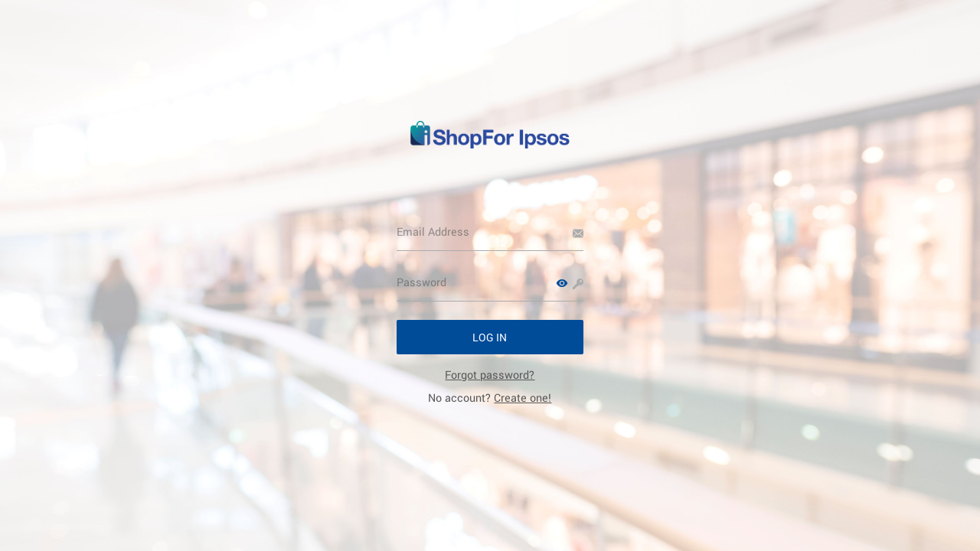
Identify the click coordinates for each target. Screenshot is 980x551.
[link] (490, 375)
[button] (562, 283)
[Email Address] (490, 232)
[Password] (490, 282)
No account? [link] (490, 398)
